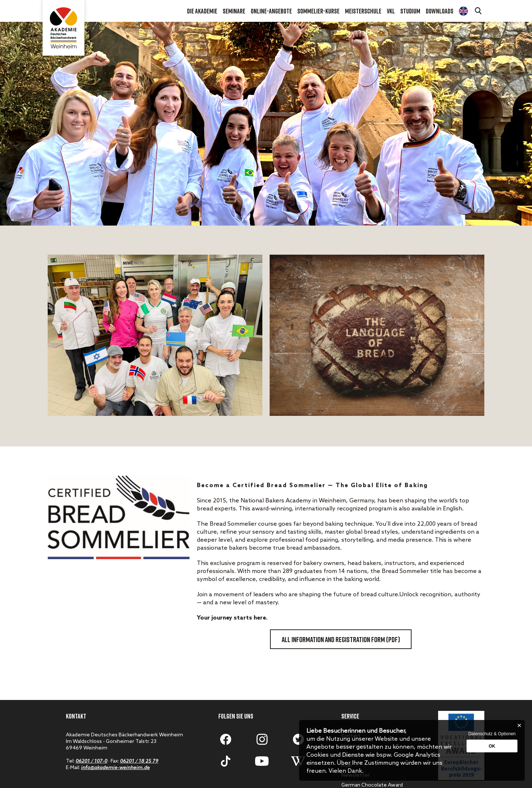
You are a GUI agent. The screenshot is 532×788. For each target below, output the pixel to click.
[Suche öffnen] (479, 11)
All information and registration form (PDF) (341, 639)
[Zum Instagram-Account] (262, 739)
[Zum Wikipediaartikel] (298, 761)
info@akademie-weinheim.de (116, 768)
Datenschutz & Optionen (492, 734)
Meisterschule (363, 11)
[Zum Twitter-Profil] (298, 739)
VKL (391, 11)
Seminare (234, 11)
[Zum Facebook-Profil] (226, 739)
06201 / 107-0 (92, 761)
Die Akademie (202, 11)
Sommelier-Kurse (318, 11)
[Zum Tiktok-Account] (226, 761)
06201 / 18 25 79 (139, 761)
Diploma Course (463, 11)
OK (492, 746)
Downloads (440, 11)
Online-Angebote (271, 11)
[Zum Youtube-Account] (262, 761)
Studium (410, 11)
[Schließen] (519, 725)
